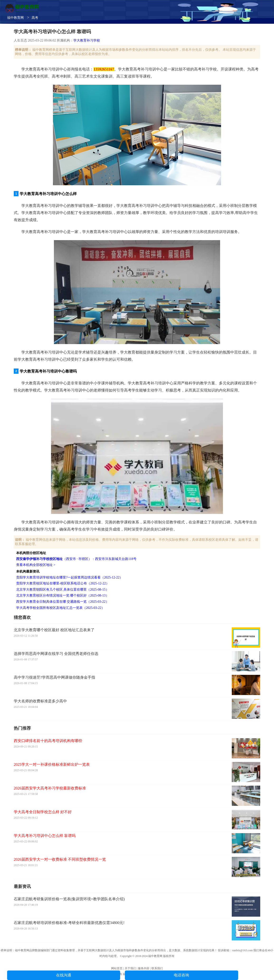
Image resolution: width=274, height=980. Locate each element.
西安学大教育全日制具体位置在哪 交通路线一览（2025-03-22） (63, 602)
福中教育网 (15, 18)
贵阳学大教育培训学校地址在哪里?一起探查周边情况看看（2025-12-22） (70, 577)
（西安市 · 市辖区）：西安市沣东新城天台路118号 (76, 559)
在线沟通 (64, 975)
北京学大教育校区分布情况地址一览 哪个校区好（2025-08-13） (63, 595)
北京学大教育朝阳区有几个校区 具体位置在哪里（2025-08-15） (63, 590)
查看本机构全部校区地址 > (36, 565)
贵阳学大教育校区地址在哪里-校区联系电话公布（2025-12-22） (63, 583)
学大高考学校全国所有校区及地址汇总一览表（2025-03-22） (60, 608)
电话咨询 (181, 975)
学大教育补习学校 (87, 40)
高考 (35, 18)
